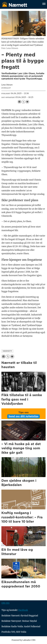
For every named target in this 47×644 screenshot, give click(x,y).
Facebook (23, 610)
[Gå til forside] (15, 4)
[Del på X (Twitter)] (23, 102)
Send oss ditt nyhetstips (23, 416)
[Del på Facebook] (19, 102)
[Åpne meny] (44, 4)
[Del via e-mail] (27, 102)
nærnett (7, 351)
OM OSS (6, 603)
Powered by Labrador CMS (24, 640)
